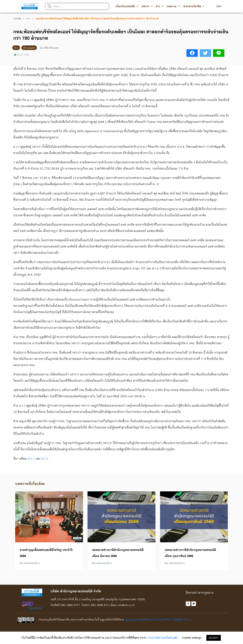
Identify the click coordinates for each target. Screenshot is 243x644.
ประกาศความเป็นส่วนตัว (163, 638)
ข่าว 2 (45, 458)
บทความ (173, 6)
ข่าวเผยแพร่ (29, 48)
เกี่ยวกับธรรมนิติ (127, 6)
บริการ (147, 6)
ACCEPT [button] (214, 638)
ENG (219, 6)
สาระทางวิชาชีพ (194, 6)
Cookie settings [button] (192, 638)
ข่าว (160, 6)
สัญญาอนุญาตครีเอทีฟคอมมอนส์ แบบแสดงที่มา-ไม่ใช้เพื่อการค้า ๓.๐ (158, 620)
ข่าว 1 (31, 458)
